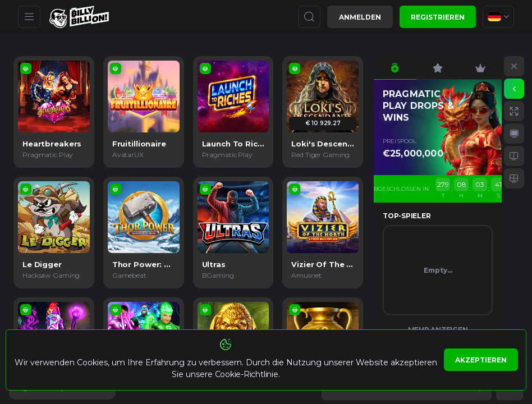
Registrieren (438, 17)
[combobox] (498, 17)
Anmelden (360, 17)
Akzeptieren (481, 360)
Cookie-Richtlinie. (247, 374)
